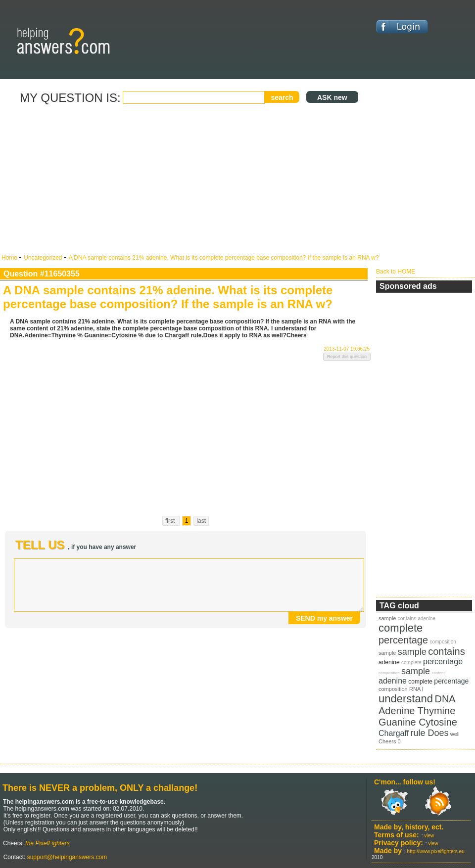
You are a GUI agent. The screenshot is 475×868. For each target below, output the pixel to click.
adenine (427, 618)
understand (406, 699)
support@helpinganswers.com (66, 857)
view (429, 836)
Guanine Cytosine (418, 722)
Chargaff (394, 733)
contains (407, 618)
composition (443, 642)
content (438, 673)
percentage (403, 640)
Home (10, 258)
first (171, 521)
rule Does (429, 733)
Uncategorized (44, 258)
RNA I (416, 689)
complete (401, 628)
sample (387, 618)
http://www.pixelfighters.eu (436, 851)
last (201, 521)
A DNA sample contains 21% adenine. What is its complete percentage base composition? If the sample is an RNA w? (224, 258)
